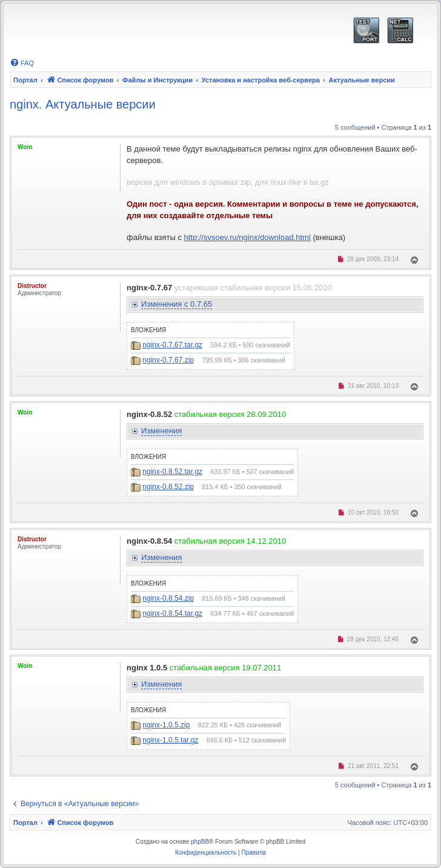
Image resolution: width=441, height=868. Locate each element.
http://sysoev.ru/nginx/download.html (247, 237)
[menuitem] (22, 63)
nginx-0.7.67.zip (168, 360)
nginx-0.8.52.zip (168, 487)
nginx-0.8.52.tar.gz (172, 472)
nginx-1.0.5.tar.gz (170, 740)
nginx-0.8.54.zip (168, 598)
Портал (25, 80)
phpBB (200, 842)
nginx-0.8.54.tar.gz (172, 613)
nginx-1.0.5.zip (166, 725)
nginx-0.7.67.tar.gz (172, 345)
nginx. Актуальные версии (83, 104)
